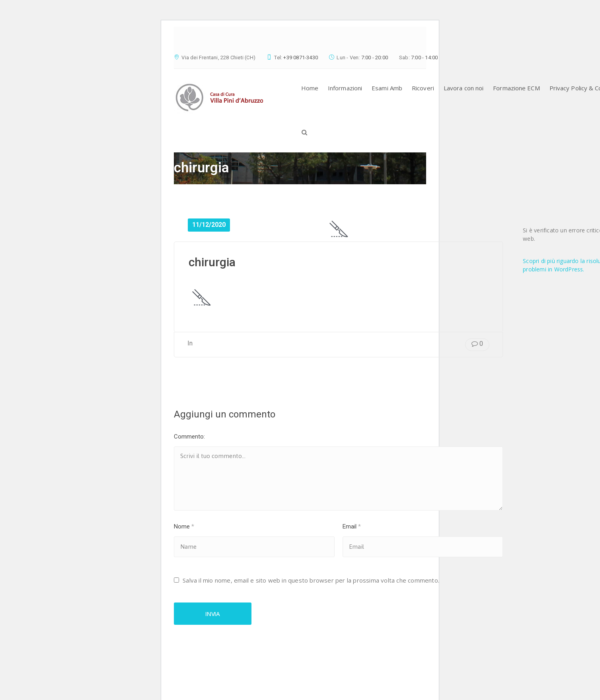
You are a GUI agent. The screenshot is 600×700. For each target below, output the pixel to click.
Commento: (189, 437)
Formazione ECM (516, 88)
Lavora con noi (464, 88)
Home (310, 88)
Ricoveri (423, 88)
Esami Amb (387, 88)
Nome (184, 526)
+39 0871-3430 (301, 58)
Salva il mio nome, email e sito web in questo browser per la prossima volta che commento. (311, 580)
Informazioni (345, 88)
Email (352, 526)
